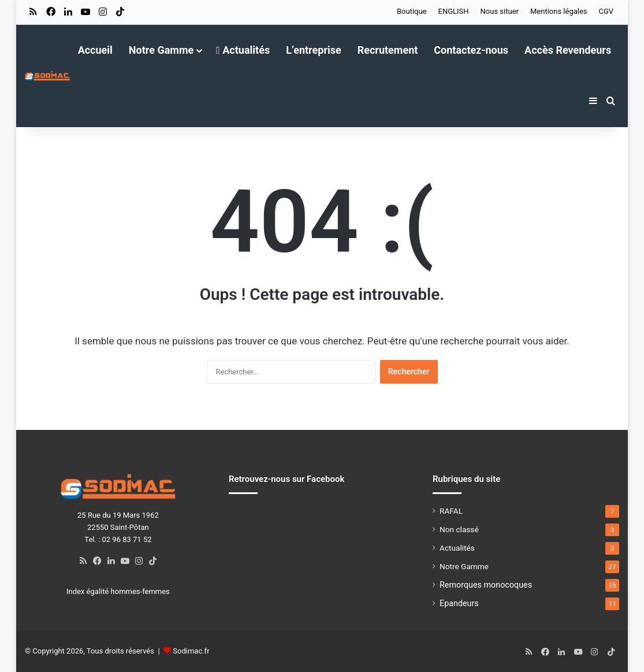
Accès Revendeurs (568, 50)
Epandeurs (459, 603)
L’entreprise (314, 50)
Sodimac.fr (191, 651)
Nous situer (500, 11)
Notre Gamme (161, 50)
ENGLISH (454, 11)
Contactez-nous (471, 50)
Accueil (95, 50)
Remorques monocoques (486, 585)
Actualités (243, 50)
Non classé (459, 529)
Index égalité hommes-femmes (118, 591)
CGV (606, 11)
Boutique (412, 11)
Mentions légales (559, 11)
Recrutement (388, 50)
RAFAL (451, 511)
